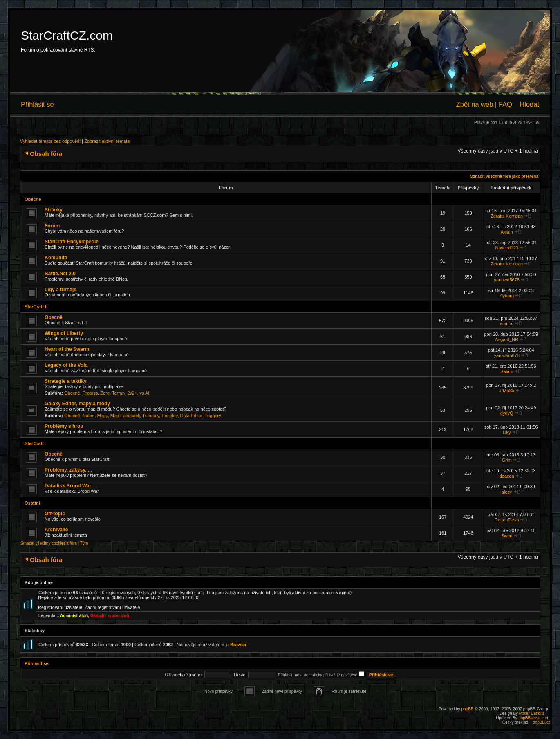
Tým (84, 543)
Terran (118, 393)
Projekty (169, 416)
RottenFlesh (507, 520)
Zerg (105, 393)
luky (507, 432)
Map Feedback (125, 416)
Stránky (54, 210)
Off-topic (55, 514)
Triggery (213, 416)
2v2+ (132, 393)
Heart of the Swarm (67, 349)
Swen (507, 536)
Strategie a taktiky (66, 381)
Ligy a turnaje (60, 290)
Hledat (529, 104)
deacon (507, 476)
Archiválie (56, 530)
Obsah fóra (46, 154)
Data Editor (191, 416)
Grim (507, 460)
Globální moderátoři (110, 616)
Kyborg (507, 296)
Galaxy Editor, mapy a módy (77, 404)
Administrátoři (74, 616)
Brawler (238, 645)
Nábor (88, 416)
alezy (507, 492)
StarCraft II (36, 307)
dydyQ (507, 413)
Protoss (90, 393)
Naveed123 (507, 248)
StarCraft (34, 443)
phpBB (467, 709)
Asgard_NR (507, 339)
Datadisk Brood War (68, 486)
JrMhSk (507, 391)
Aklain (507, 232)
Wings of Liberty (64, 333)
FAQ (505, 104)
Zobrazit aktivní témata (107, 141)
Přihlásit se (37, 104)
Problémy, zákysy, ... (68, 470)
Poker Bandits (532, 713)
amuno (507, 323)
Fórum (52, 226)
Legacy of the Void (66, 365)
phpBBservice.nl (533, 718)
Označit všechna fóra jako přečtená (504, 176)
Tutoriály (151, 416)
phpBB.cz (541, 722)
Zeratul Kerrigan (507, 216)
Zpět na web (475, 104)
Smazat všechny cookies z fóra (49, 543)
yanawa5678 (507, 280)
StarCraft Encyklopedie (72, 242)
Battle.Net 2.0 (60, 274)
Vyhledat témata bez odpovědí (50, 141)
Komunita (56, 258)
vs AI (145, 393)
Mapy (102, 416)
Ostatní (32, 503)
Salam (507, 371)
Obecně (33, 199)
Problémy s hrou (64, 426)
